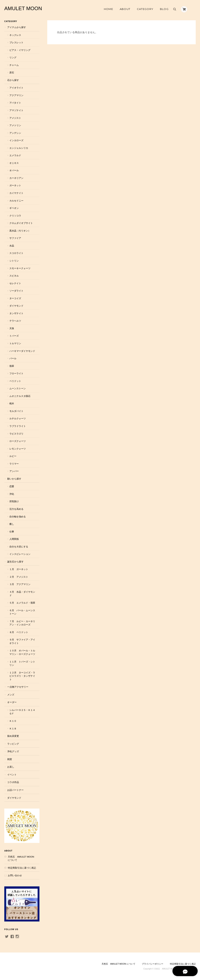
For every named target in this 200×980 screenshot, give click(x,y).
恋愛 (12, 486)
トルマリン (15, 343)
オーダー (12, 702)
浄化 (12, 494)
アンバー (14, 471)
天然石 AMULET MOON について (21, 858)
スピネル (14, 276)
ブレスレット (16, 42)
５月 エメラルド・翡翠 (22, 603)
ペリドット (15, 381)
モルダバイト (16, 411)
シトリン (14, 261)
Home (108, 9)
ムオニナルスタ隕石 (20, 396)
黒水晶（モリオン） (20, 231)
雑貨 (10, 759)
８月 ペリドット (19, 632)
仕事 (12, 532)
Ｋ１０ (13, 721)
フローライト (16, 373)
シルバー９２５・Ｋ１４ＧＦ (22, 712)
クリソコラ (15, 216)
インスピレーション (20, 554)
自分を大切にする (19, 547)
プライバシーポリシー (153, 964)
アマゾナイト (16, 110)
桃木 (12, 403)
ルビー (13, 456)
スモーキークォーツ (20, 268)
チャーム (14, 65)
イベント (12, 775)
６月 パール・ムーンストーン (22, 612)
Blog (164, 9)
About (125, 9)
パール (13, 358)
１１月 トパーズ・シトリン (22, 663)
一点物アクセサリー (18, 687)
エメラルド (15, 155)
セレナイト (15, 283)
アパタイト (15, 103)
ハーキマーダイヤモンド (22, 351)
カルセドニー (16, 201)
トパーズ (14, 336)
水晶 (12, 246)
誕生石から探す (15, 562)
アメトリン (15, 125)
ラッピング (13, 744)
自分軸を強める (18, 517)
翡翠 (12, 366)
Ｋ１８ (13, 729)
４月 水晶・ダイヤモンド (22, 594)
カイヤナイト (16, 193)
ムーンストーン (18, 388)
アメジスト (15, 118)
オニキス (14, 163)
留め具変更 (13, 736)
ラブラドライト (18, 426)
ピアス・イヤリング (20, 50)
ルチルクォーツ (18, 418)
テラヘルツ (15, 321)
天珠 (12, 328)
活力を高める (16, 509)
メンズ (11, 695)
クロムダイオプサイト (21, 223)
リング (13, 57)
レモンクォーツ (18, 449)
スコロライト (16, 253)
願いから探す (14, 479)
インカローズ (16, 140)
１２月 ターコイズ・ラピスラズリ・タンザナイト (22, 676)
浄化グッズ (13, 751)
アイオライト (16, 88)
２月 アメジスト (19, 577)
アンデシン (15, 133)
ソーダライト (16, 291)
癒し (12, 524)
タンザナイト (16, 313)
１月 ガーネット (19, 569)
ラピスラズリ (16, 434)
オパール (14, 170)
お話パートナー (15, 790)
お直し (11, 767)
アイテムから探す (17, 27)
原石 (12, 72)
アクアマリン (16, 95)
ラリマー (14, 464)
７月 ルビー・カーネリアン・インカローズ (22, 623)
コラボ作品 (13, 782)
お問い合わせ (15, 875)
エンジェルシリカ (19, 148)
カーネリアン (16, 178)
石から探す (13, 80)
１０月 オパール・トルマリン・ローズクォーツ (22, 652)
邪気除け (14, 501)
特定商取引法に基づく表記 (22, 868)
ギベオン (14, 208)
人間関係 (14, 539)
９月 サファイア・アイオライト (22, 641)
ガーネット (15, 185)
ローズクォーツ (18, 441)
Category (145, 9)
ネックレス (15, 35)
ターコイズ (15, 298)
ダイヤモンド (16, 306)
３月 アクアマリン (20, 584)
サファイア (15, 238)
